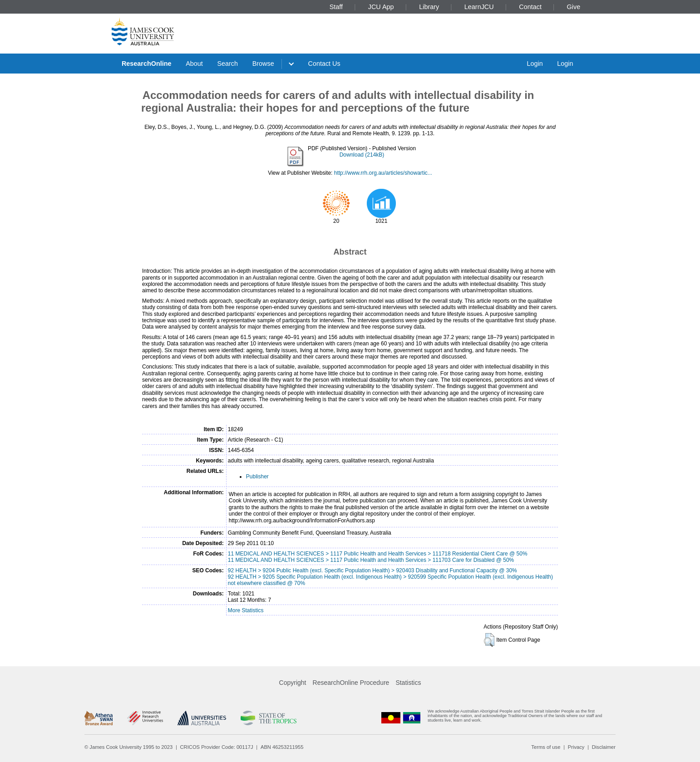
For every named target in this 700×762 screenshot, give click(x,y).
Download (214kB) (362, 155)
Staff (336, 7)
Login (535, 64)
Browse (263, 64)
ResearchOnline (147, 64)
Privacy (576, 747)
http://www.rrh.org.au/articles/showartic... (383, 173)
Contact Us (324, 64)
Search (227, 64)
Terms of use (546, 747)
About (194, 64)
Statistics (408, 683)
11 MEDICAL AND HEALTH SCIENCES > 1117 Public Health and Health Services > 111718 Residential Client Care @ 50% (378, 554)
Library (429, 7)
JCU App (381, 7)
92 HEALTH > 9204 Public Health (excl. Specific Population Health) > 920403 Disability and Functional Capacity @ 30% (372, 570)
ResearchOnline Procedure (351, 683)
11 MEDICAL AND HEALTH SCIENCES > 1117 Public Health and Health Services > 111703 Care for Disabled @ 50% (371, 560)
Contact (530, 7)
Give (574, 7)
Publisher (257, 477)
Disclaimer (604, 747)
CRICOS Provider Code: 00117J (217, 747)
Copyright (293, 683)
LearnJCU (479, 7)
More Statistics (246, 610)
